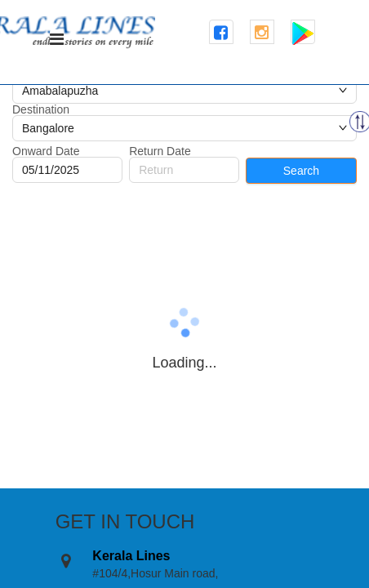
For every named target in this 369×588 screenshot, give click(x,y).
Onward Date (46, 151)
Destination (41, 109)
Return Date (160, 151)
